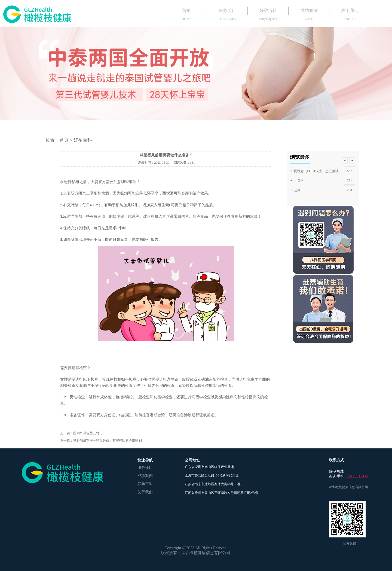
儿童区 (299, 181)
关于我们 (350, 10)
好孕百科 (268, 10)
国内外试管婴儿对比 (88, 433)
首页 (186, 10)
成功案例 (309, 10)
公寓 (297, 190)
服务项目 (227, 10)
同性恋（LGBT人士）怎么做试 (316, 171)
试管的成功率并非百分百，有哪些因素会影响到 (108, 441)
